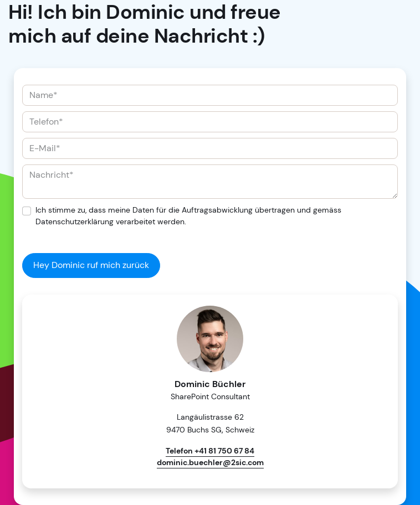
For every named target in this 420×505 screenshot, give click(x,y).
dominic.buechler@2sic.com (210, 462)
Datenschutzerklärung (75, 221)
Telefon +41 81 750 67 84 (210, 451)
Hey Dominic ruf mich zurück (91, 265)
